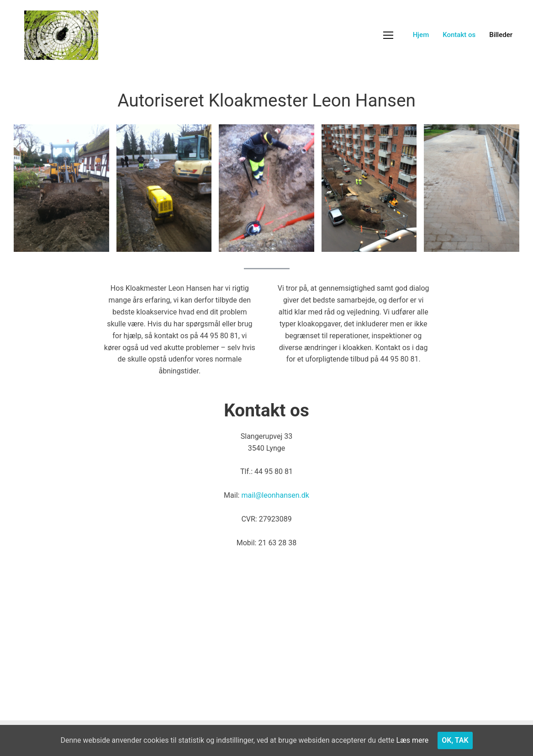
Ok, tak (455, 740)
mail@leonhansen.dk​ (275, 495)
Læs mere (413, 740)
